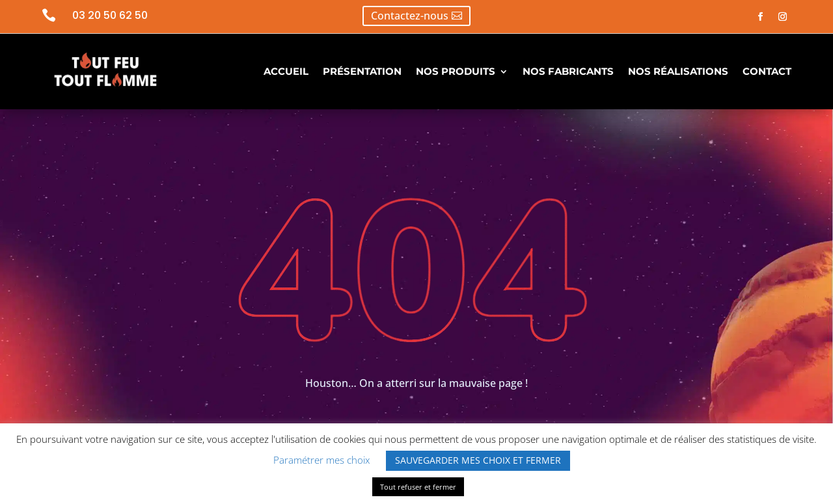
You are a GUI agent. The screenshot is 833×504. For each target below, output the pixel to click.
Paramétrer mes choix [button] (321, 460)
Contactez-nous (410, 16)
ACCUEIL (286, 71)
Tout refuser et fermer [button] (418, 487)
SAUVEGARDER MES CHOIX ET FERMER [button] (478, 460)
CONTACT (767, 71)
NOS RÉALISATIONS (678, 71)
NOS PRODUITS (456, 71)
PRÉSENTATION (362, 71)
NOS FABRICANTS (568, 71)
